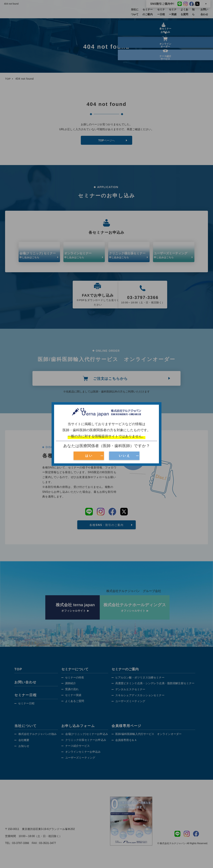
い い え (124, 456)
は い (89, 456)
